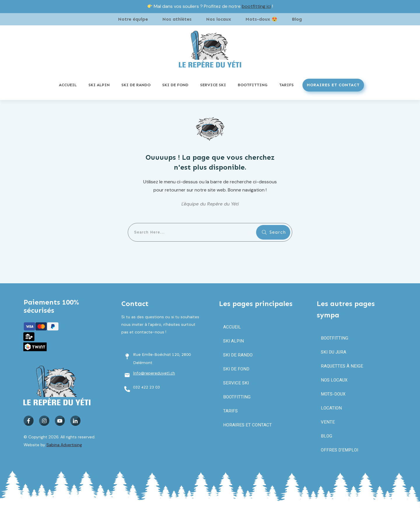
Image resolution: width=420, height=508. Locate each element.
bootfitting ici (256, 6)
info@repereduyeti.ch (154, 373)
